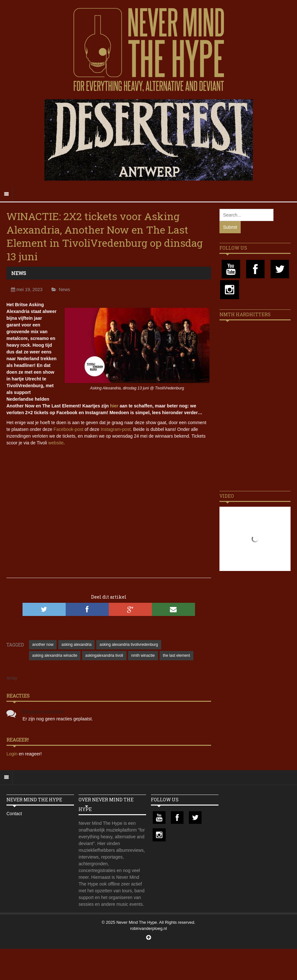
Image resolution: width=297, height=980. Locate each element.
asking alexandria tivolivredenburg (129, 645)
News (19, 273)
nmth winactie (143, 655)
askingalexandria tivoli (104, 655)
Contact (14, 814)
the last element (176, 655)
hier (114, 406)
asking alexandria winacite (55, 655)
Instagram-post (116, 429)
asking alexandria (76, 645)
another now (43, 645)
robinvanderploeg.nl (148, 928)
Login (13, 754)
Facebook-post (68, 429)
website (56, 443)
